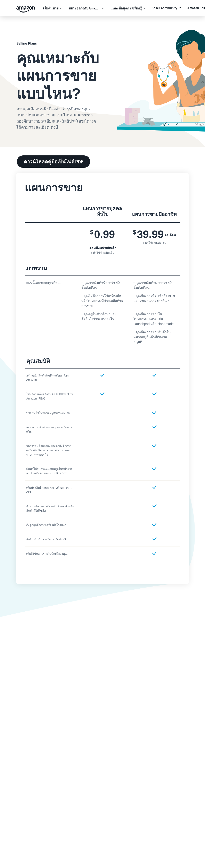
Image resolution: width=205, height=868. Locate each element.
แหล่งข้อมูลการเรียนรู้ (126, 8)
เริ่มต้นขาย (51, 8)
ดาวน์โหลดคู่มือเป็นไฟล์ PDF (54, 162)
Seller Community (165, 8)
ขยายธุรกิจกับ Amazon (84, 8)
